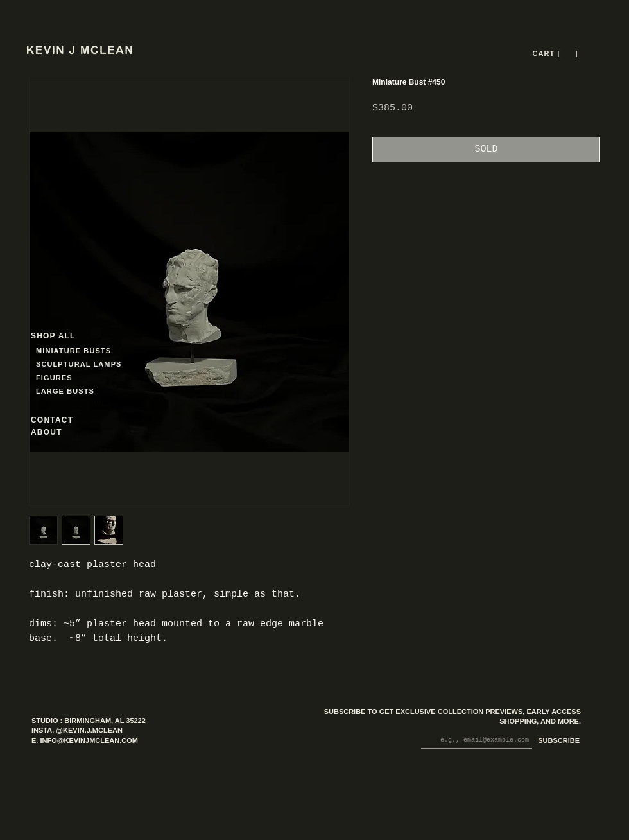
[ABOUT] (64, 433)
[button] (568, 54)
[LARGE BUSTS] (69, 391)
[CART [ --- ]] (556, 53)
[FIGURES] (74, 378)
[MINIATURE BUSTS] (122, 351)
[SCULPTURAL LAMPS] (81, 364)
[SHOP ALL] (77, 336)
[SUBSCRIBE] (556, 741)
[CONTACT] (64, 420)
